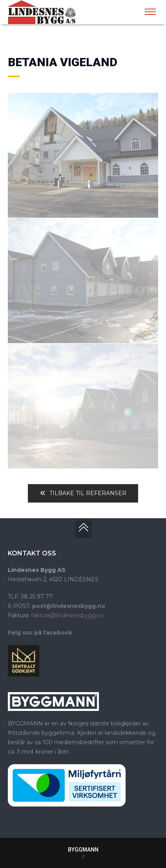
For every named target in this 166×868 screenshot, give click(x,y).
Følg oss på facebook (40, 633)
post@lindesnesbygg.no (69, 606)
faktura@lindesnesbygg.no (67, 615)
